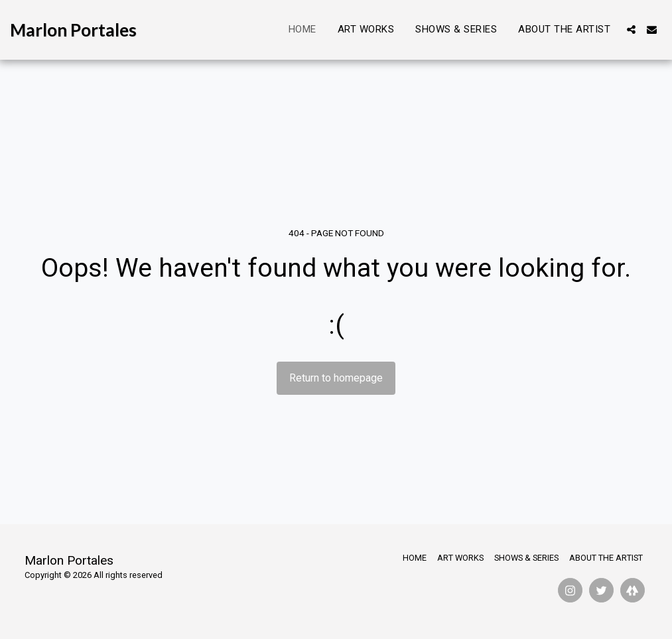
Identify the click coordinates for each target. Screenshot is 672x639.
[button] (631, 30)
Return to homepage (336, 378)
